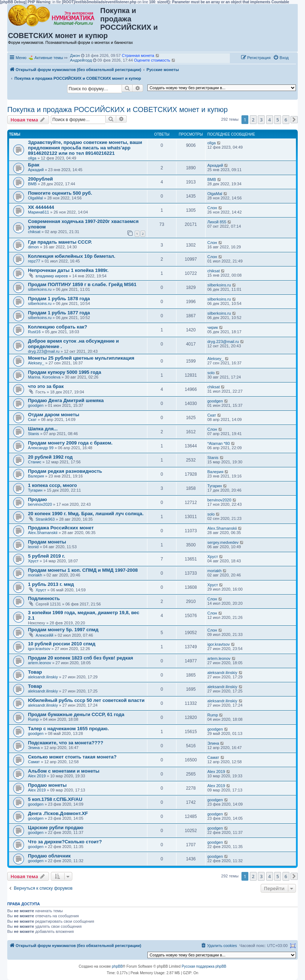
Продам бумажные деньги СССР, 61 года (76, 714)
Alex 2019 (37, 776)
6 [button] (286, 120)
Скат (32, 419)
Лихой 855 (217, 222)
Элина (34, 748)
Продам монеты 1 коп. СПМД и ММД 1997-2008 (83, 570)
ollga (32, 158)
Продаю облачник (49, 856)
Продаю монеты (47, 785)
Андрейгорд (81, 60)
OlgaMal (35, 198)
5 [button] (278, 120)
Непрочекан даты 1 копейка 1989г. (68, 270)
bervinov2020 (40, 504)
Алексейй (44, 635)
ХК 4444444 (41, 207)
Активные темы (49, 58)
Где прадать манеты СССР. (60, 242)
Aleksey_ (36, 363)
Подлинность (44, 598)
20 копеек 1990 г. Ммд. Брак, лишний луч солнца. (86, 514)
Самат (34, 762)
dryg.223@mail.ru (44, 351)
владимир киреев (52, 276)
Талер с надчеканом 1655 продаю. (68, 729)
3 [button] (261, 120)
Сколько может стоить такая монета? (72, 757)
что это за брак (46, 386)
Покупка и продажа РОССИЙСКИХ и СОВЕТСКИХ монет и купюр (117, 109)
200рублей (40, 179)
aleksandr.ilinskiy (43, 677)
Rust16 (34, 332)
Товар (35, 672)
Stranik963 (45, 519)
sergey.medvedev (223, 542)
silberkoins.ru (40, 289)
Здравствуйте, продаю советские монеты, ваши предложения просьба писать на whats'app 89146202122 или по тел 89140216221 (85, 148)
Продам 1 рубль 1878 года (59, 299)
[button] (294, 120)
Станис (35, 462)
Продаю (37, 499)
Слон (212, 208)
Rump (33, 719)
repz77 (34, 261)
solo (211, 373)
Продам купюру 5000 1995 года (65, 372)
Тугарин (35, 490)
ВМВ (32, 184)
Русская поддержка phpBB (204, 966)
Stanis (34, 434)
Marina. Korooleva (44, 377)
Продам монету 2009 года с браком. (70, 443)
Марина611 (38, 212)
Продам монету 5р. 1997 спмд (63, 630)
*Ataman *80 (219, 443)
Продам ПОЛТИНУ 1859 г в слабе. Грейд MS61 (82, 284)
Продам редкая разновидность (65, 471)
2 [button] (253, 120)
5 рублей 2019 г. (46, 556)
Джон (75, 55)
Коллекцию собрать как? (58, 327)
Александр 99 (41, 448)
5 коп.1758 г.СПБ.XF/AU (55, 799)
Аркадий (36, 170)
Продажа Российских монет (61, 528)
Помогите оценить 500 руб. (60, 193)
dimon (33, 247)
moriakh (35, 575)
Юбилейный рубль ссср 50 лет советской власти (86, 700)
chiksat (34, 232)
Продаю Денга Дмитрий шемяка (66, 400)
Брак (34, 165)
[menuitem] (281, 58)
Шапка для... (43, 429)
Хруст (33, 561)
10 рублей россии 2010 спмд (62, 644)
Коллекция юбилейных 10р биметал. (72, 256)
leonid (33, 547)
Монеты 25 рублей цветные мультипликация (81, 358)
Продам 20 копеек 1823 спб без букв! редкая (81, 658)
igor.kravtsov (39, 649)
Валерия (36, 476)
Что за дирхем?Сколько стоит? (65, 842)
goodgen (36, 405)
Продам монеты (47, 542)
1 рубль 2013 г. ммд (51, 584)
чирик (213, 327)
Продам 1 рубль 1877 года (59, 313)
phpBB (117, 966)
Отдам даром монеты (54, 415)
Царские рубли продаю (56, 828)
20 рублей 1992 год (50, 457)
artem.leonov (40, 663)
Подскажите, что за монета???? (66, 743)
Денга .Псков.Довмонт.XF (58, 813)
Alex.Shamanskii (43, 533)
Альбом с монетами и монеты (64, 771)
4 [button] (270, 120)
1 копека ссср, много (52, 485)
